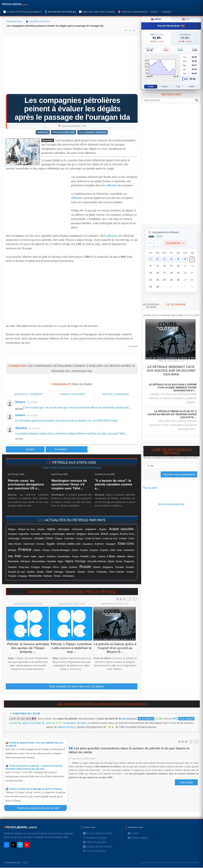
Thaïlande (101, 572)
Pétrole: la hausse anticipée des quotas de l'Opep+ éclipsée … (28, 648)
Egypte (51, 544)
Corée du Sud (110, 538)
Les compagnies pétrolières (93, 132)
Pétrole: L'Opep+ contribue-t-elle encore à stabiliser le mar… (72, 648)
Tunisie (130, 572)
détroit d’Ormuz (67, 727)
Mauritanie (13, 561)
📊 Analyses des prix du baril (97, 12)
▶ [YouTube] (27, 845)
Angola (103, 529)
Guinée (84, 550)
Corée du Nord (93, 538)
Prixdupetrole (62, 357)
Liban (93, 556)
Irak (10, 556)
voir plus (19, 409)
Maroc (131, 556)
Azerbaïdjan (59, 534)
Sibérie (97, 567)
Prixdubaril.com (14, 21)
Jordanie (51, 556)
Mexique (25, 561)
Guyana (94, 550)
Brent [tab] (156, 19)
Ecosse (41, 544)
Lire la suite (186, 782)
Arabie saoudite (121, 529)
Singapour (108, 567)
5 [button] (178, 259)
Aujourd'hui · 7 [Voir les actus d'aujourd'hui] (175, 243)
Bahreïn (71, 534)
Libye (111, 556)
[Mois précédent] (158, 243)
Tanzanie (70, 572)
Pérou (56, 567)
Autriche (46, 534)
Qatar (64, 567)
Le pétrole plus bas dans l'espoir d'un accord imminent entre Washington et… (173, 388)
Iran (18, 556)
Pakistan (12, 567)
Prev (129, 599)
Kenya (75, 556)
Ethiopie (12, 550)
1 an (178, 87)
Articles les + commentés (28, 394)
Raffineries (43, 132)
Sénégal (59, 572)
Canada (39, 538)
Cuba (131, 538)
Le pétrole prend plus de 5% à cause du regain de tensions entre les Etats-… (172, 414)
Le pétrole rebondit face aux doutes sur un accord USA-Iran (171, 371)
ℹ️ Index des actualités (94, 842)
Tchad (91, 572)
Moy (186, 79)
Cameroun (27, 538)
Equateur (88, 544)
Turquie (12, 576)
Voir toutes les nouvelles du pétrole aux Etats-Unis (72, 468)
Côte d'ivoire (15, 544)
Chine (49, 538)
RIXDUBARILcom (20, 827)
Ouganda (129, 561)
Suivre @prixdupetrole (171, 504)
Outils (154, 12)
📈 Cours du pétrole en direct (22, 12)
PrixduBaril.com (14, 863)
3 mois (164, 87)
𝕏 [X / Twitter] (13, 845)
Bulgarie (114, 534)
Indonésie (129, 550)
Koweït (84, 556)
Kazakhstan (64, 556)
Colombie (69, 538)
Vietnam (47, 576)
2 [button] (158, 259)
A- (134, 30)
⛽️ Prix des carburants (133, 12)
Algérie (51, 529)
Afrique (12, 529)
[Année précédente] (150, 243)
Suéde (40, 572)
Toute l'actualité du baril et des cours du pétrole (76, 686)
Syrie (49, 572)
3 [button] (164, 259)
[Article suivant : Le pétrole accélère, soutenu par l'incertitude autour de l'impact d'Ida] (67, 449)
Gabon (37, 550)
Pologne (36, 567)
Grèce (75, 550)
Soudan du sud (16, 572)
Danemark (29, 544)
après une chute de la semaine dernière (54, 723)
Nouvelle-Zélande (97, 561)
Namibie (52, 561)
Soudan (130, 567)
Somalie (120, 567)
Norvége (81, 561)
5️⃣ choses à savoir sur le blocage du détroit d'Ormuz (34, 789)
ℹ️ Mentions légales (138, 838)
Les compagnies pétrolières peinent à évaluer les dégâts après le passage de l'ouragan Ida (72, 109)
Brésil (104, 534)
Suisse (31, 572)
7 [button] (192, 259)
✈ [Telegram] (20, 845)
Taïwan (81, 572)
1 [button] (151, 259)
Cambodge (14, 538)
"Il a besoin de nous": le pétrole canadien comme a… (113, 485)
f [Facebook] (7, 845)
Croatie (123, 538)
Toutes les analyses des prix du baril (40, 808)
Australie (35, 534)
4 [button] (171, 259)
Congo (79, 538)
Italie (34, 556)
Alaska (41, 529)
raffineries (112, 185)
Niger (61, 561)
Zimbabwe (68, 576)
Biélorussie (94, 534)
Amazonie (77, 529)
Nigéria (69, 561)
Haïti (113, 550)
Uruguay (22, 576)
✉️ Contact (133, 833)
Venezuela (35, 576)
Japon (41, 556)
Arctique (12, 534)
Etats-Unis (126, 543)
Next (135, 599)
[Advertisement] (72, 66)
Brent (122, 719)
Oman (119, 561)
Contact (166, 12)
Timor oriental (116, 572)
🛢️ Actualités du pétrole (60, 12)
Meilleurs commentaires (116, 394)
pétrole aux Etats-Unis (74, 463)
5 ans (191, 87)
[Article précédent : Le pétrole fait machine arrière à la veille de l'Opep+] (25, 449)
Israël (26, 556)
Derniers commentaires (72, 394)
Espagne (111, 544)
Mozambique (39, 561)
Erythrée (99, 544)
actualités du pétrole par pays (75, 520)
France (25, 549)
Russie (85, 567)
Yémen (57, 576)
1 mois (151, 87)
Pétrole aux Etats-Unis (64, 132)
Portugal (46, 567)
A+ (126, 30)
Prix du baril (150, 488)
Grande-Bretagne (61, 550)
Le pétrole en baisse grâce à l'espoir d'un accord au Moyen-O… (115, 648)
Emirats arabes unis (69, 544)
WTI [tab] (186, 19)
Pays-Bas (24, 567)
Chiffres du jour (26, 713)
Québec (73, 567)
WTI (175, 719)
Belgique (82, 534)
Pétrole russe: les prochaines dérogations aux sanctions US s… (26, 485)
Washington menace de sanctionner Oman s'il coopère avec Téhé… (69, 485)
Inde (119, 550)
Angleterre (91, 529)
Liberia (102, 556)
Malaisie (121, 556)
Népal (111, 561)
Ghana (46, 550)
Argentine (24, 534)
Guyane (104, 550)
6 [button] (185, 259)
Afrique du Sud (26, 529)
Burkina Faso (127, 534)
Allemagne (64, 529)
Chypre (59, 538)
